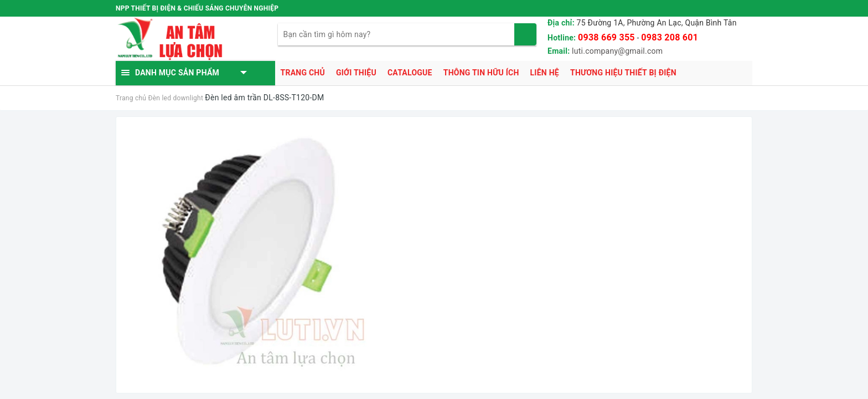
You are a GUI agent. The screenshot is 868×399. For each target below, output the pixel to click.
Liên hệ (545, 73)
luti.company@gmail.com (617, 51)
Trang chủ (303, 73)
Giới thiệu (356, 73)
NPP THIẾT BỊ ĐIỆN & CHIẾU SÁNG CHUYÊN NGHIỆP (197, 8)
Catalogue (410, 73)
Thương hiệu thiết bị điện (623, 73)
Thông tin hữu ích (481, 73)
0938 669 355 (606, 37)
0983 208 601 (670, 37)
